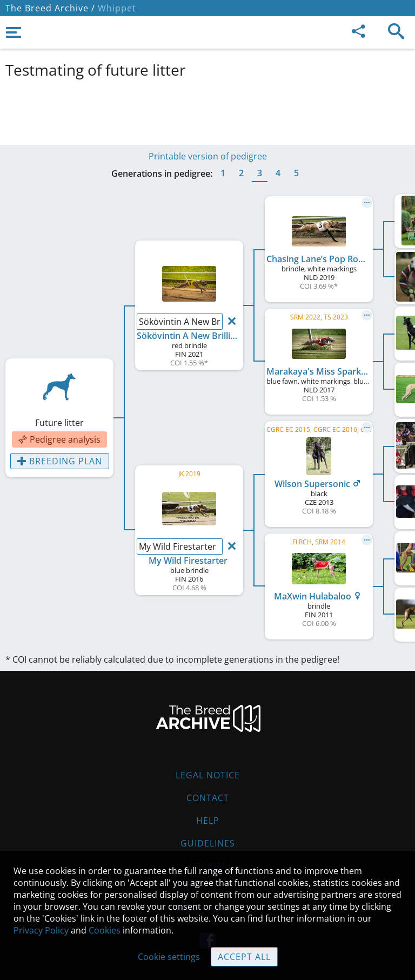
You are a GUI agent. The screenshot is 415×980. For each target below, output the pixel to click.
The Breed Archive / (50, 8)
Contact (208, 798)
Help (208, 821)
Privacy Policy (41, 930)
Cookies (105, 930)
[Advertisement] (207, 110)
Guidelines (208, 843)
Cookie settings (169, 957)
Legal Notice (208, 775)
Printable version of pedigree (208, 156)
